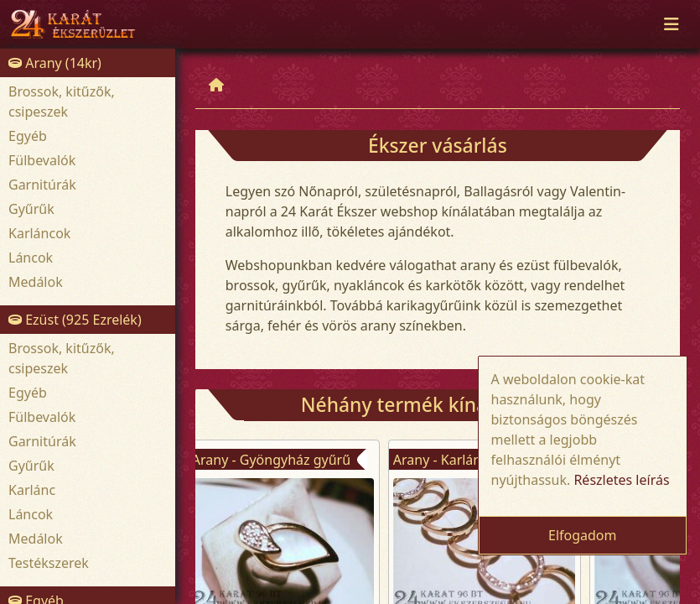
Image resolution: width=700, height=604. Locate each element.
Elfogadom (583, 535)
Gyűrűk (31, 209)
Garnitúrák (42, 185)
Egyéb (28, 136)
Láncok (31, 258)
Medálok (36, 282)
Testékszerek (49, 563)
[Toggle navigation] (671, 24)
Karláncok (39, 233)
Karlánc (32, 490)
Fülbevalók (42, 160)
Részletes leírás (621, 480)
